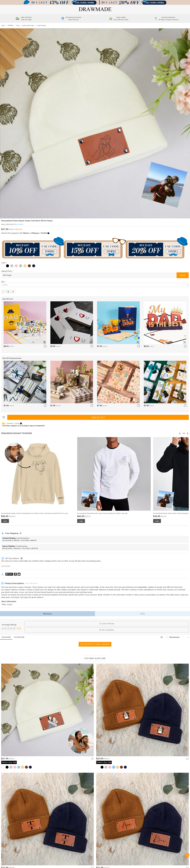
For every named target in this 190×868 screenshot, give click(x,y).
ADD (5, 521)
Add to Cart (98, 417)
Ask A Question (107, 630)
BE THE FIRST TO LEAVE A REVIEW (95, 644)
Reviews (47, 614)
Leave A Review (107, 624)
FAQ (142, 614)
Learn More (6, 566)
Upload (183, 275)
